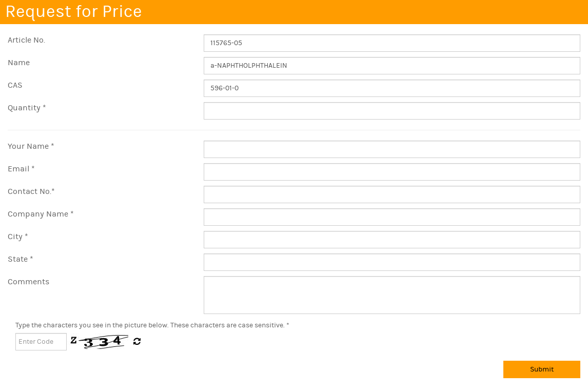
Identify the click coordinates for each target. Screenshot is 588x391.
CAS (15, 85)
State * (21, 259)
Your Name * (31, 146)
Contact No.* (31, 191)
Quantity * (27, 108)
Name (19, 63)
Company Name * (41, 214)
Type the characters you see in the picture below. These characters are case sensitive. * (152, 325)
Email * (21, 169)
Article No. (26, 40)
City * (18, 237)
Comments (28, 282)
